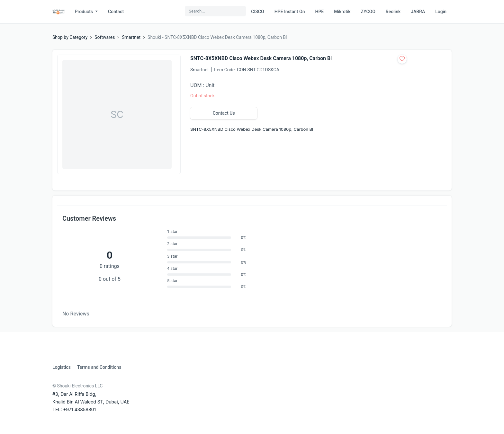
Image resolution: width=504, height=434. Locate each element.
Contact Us (224, 113)
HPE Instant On (290, 12)
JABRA (418, 12)
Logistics (62, 367)
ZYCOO (368, 12)
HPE (319, 12)
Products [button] (85, 12)
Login (441, 12)
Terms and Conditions (99, 367)
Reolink (393, 12)
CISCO (257, 12)
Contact (116, 12)
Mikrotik (342, 12)
